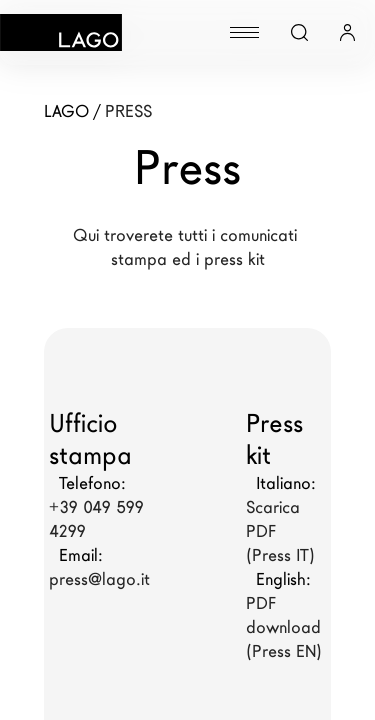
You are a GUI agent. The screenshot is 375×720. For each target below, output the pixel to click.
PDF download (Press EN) (286, 627)
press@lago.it (99, 579)
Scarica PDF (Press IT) (280, 531)
